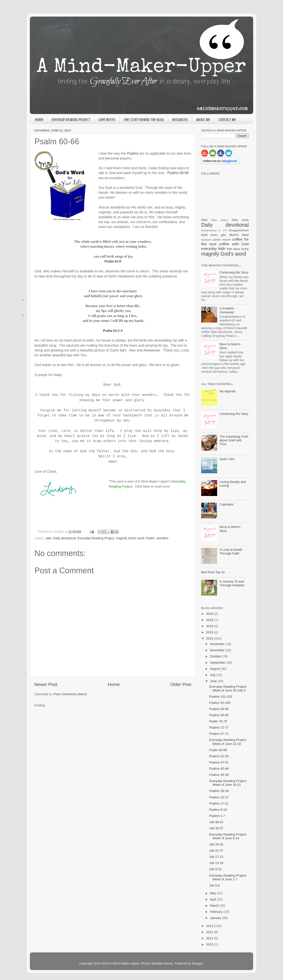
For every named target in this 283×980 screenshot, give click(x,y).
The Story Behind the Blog (144, 120)
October (216, 656)
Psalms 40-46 (219, 769)
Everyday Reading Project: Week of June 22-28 (228, 742)
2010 (210, 944)
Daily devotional (65, 538)
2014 (210, 638)
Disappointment (239, 230)
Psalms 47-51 (219, 762)
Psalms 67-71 (219, 734)
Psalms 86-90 (219, 709)
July (213, 675)
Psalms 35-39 (219, 775)
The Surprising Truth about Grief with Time (234, 440)
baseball (206, 240)
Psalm (150, 538)
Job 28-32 (216, 844)
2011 (210, 938)
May (213, 893)
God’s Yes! (227, 459)
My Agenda (228, 391)
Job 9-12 (215, 869)
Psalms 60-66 (178, 173)
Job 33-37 (216, 828)
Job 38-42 (216, 822)
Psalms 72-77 (219, 727)
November (218, 650)
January (216, 918)
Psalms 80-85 (219, 715)
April (214, 899)
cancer (216, 240)
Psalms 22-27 (219, 797)
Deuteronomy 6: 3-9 (214, 230)
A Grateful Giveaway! (227, 310)
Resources (180, 120)
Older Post (181, 684)
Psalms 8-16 (218, 810)
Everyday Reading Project (71, 120)
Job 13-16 (216, 863)
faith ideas (233, 249)
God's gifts (218, 235)
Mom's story (239, 235)
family (245, 249)
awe (48, 538)
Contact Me (227, 120)
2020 (210, 614)
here (147, 486)
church (227, 240)
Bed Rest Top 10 (213, 572)
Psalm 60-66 (218, 750)
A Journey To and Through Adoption (232, 583)
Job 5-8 (214, 885)
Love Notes (107, 120)
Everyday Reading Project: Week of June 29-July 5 (228, 688)
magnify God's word (130, 538)
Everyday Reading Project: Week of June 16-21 (228, 783)
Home (39, 120)
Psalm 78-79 (218, 721)
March (215, 906)
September (218, 663)
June (214, 681)
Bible (204, 220)
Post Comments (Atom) (70, 694)
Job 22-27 (216, 851)
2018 (210, 620)
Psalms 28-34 (219, 791)
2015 (210, 632)
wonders (163, 538)
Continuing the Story (234, 272)
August (215, 669)
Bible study (240, 220)
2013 (210, 926)
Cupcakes (227, 504)
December (218, 644)
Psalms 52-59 (219, 756)
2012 (210, 932)
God (204, 235)
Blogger (198, 963)
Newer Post (46, 684)
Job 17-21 (216, 857)
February (217, 912)
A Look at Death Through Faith (231, 552)
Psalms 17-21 (219, 803)
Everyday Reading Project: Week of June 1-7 (228, 877)
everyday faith (213, 249)
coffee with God (234, 244)
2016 (210, 626)
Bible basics (220, 220)
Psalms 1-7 (217, 816)
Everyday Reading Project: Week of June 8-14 (228, 836)
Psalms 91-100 (220, 703)
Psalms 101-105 (221, 697)
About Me (203, 120)
